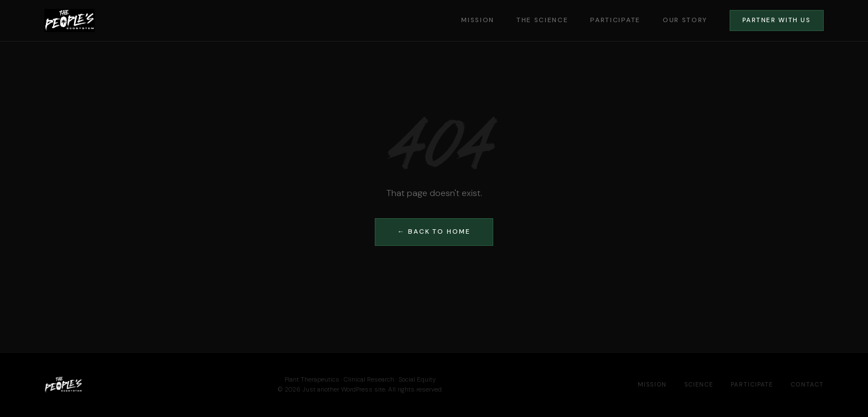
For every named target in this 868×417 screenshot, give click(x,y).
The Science (542, 20)
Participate (615, 20)
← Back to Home (434, 231)
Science (699, 384)
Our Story (685, 20)
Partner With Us (776, 20)
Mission (478, 20)
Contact (807, 384)
